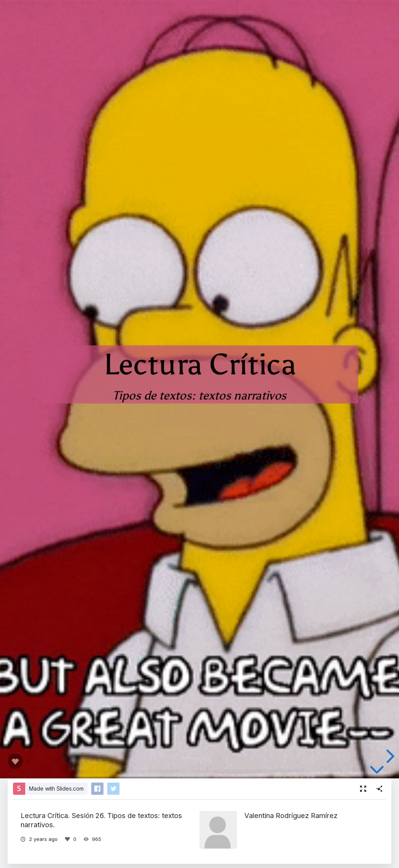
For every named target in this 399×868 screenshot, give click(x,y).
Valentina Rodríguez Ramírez (291, 815)
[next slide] (389, 756)
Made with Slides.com (56, 788)
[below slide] (377, 770)
